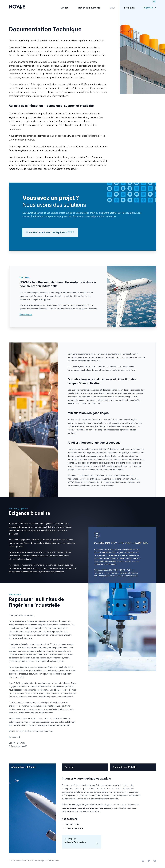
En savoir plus (26, 315)
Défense (69, 767)
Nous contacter (53, 861)
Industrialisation (73, 824)
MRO (112, 8)
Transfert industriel (74, 828)
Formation (129, 8)
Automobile (125, 767)
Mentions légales (40, 861)
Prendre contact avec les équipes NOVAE (50, 232)
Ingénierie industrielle (89, 8)
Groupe (65, 8)
